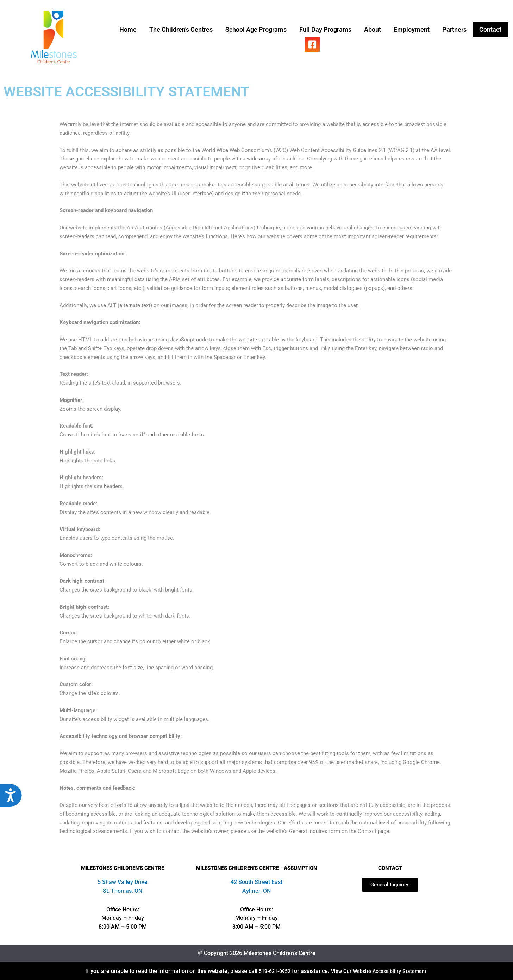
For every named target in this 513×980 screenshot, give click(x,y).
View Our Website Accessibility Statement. (381, 971)
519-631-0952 (269, 971)
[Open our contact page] (390, 885)
